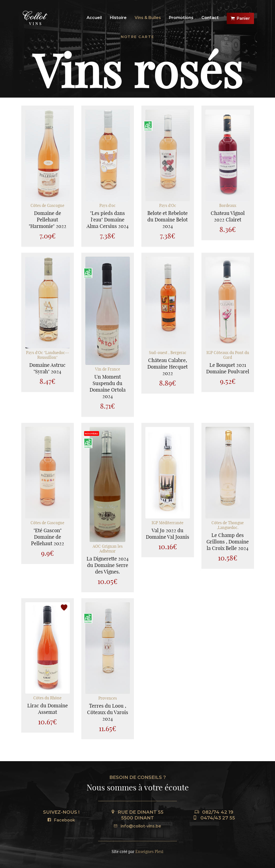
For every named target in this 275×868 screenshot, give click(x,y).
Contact (210, 18)
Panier (240, 19)
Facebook (61, 820)
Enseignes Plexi (149, 851)
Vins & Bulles (148, 18)
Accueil (94, 18)
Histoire (118, 18)
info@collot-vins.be (137, 826)
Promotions (181, 18)
